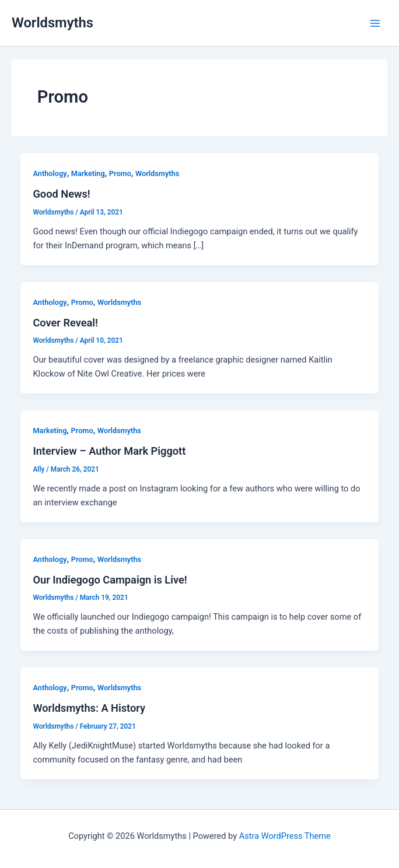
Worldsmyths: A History (89, 708)
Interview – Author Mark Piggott (109, 451)
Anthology (50, 173)
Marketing (88, 173)
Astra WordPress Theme (285, 836)
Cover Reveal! (65, 323)
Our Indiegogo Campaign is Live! (110, 580)
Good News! (61, 194)
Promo (120, 173)
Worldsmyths (52, 23)
